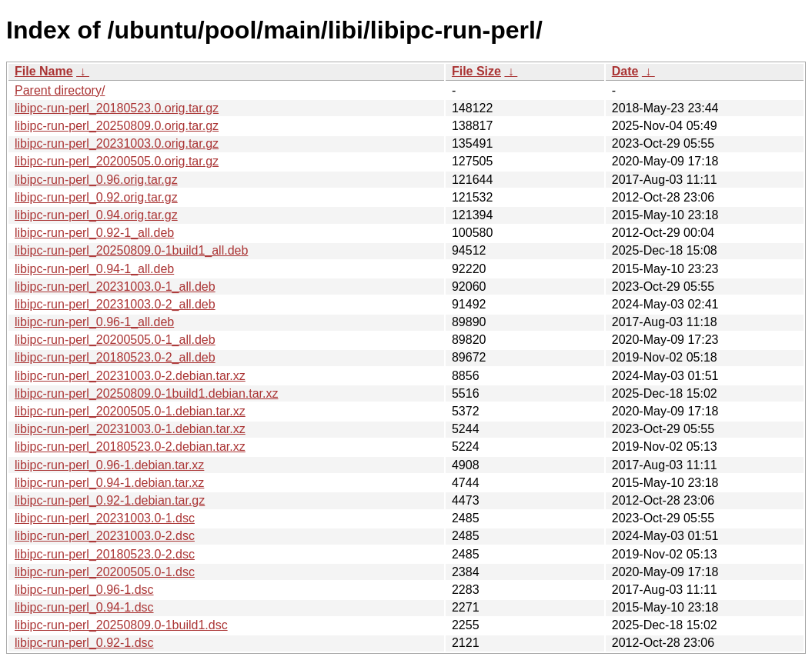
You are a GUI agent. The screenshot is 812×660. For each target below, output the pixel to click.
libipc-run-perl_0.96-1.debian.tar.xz (109, 465)
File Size (476, 71)
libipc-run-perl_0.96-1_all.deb (94, 322)
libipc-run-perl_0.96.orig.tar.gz (96, 180)
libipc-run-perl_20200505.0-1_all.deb (115, 340)
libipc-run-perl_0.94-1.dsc (84, 607)
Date (625, 71)
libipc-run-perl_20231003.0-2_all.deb (115, 304)
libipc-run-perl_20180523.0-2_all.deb (115, 357)
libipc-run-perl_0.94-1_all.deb (94, 269)
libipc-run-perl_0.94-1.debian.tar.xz (109, 483)
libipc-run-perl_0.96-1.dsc (84, 590)
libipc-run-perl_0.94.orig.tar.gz (96, 215)
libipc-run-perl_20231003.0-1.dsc (105, 518)
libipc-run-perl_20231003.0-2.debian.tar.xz (130, 376)
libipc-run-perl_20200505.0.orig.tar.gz (117, 161)
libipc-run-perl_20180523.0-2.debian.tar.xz (130, 447)
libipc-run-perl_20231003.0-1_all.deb (115, 287)
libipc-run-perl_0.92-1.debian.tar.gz (110, 500)
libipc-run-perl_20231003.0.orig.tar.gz (117, 143)
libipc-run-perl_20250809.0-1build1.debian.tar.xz (146, 393)
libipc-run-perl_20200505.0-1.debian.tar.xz (130, 411)
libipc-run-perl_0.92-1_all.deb (94, 233)
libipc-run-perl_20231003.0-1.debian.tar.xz (130, 429)
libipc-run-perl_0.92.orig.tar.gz (96, 197)
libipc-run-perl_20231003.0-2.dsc (105, 536)
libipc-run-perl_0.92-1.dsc (84, 643)
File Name (44, 71)
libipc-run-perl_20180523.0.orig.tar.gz (117, 108)
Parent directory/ (60, 90)
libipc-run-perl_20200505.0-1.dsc (105, 572)
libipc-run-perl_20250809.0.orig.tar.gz (117, 126)
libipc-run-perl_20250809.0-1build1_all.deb (131, 250)
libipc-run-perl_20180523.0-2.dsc (105, 554)
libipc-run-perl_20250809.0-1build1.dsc (121, 625)
